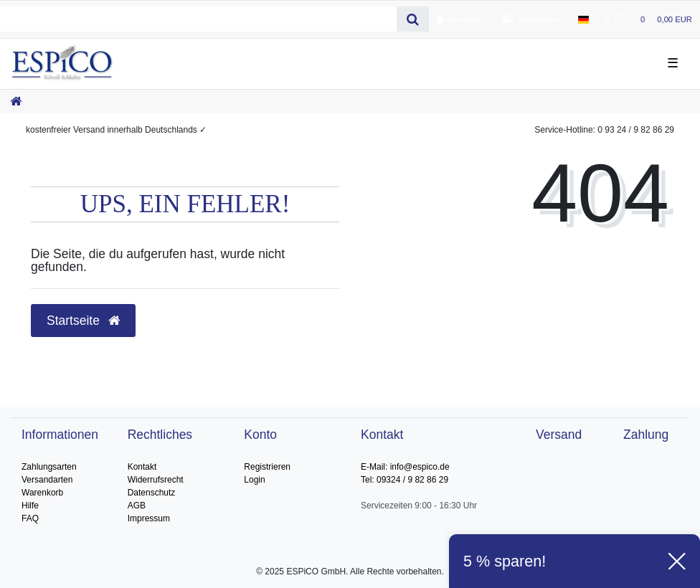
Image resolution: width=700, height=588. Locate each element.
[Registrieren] (533, 19)
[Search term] (198, 19)
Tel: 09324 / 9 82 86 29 (405, 480)
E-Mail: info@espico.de (405, 467)
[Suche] (413, 19)
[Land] (583, 19)
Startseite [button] (83, 321)
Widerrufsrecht (156, 480)
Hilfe (30, 506)
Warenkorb (42, 493)
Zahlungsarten (49, 467)
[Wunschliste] (615, 19)
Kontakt (142, 467)
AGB (137, 506)
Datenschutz (152, 493)
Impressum (149, 518)
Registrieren (267, 467)
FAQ (30, 518)
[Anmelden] (461, 19)
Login (254, 480)
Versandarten (47, 480)
